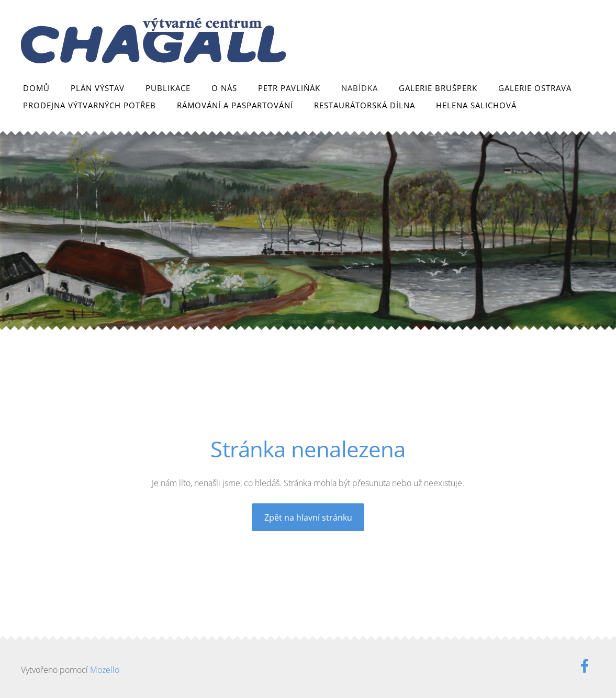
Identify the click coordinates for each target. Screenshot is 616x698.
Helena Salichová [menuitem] (476, 105)
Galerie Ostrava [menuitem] (535, 88)
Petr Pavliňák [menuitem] (289, 88)
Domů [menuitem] (36, 88)
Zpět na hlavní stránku (308, 517)
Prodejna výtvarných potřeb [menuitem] (89, 105)
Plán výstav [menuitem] (98, 88)
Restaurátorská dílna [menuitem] (365, 105)
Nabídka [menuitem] (360, 88)
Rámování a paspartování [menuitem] (235, 105)
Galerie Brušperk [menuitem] (438, 88)
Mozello (105, 670)
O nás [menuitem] (224, 88)
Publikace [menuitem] (168, 88)
